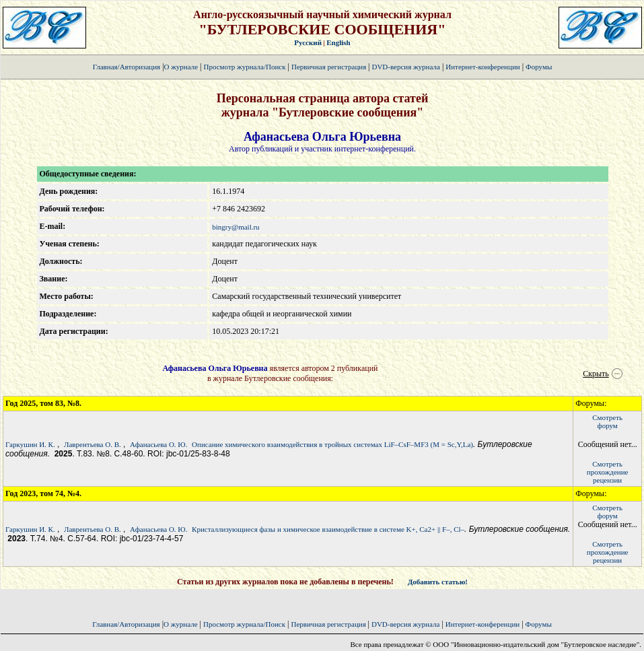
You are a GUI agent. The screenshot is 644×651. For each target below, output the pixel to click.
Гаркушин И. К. (30, 444)
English (338, 42)
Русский (308, 42)
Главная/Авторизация (127, 67)
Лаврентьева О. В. (93, 444)
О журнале (181, 67)
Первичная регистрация (330, 67)
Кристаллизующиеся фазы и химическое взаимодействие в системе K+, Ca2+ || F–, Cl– (328, 529)
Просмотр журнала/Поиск (244, 67)
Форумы (539, 67)
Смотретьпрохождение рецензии (608, 472)
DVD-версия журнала (405, 67)
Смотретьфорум (607, 421)
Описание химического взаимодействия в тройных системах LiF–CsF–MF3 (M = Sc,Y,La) (332, 444)
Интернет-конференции (482, 67)
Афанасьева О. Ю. (158, 444)
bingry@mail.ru (236, 227)
